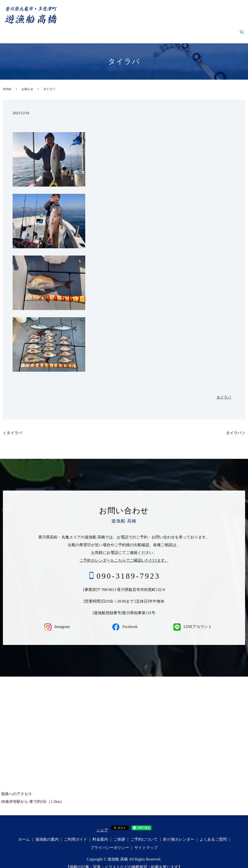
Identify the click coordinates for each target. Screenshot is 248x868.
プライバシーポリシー (110, 841)
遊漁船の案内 (40, 29)
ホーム (15, 29)
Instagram (56, 620)
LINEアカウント (192, 620)
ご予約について (147, 29)
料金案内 (98, 29)
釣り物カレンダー (184, 29)
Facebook (124, 620)
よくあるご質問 (220, 29)
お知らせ (27, 82)
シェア (102, 823)
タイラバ (224, 391)
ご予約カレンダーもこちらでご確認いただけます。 (124, 554)
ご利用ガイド (71, 29)
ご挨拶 (120, 29)
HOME (7, 82)
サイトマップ (146, 841)
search (242, 30)
